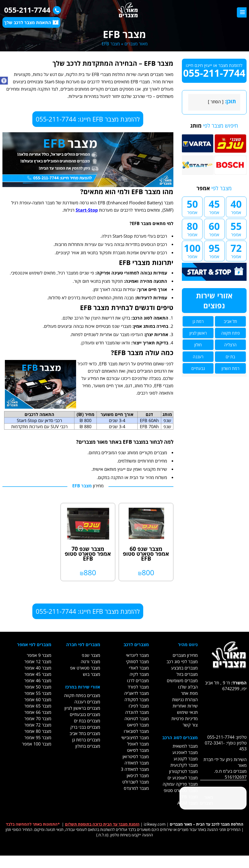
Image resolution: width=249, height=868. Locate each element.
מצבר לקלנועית (184, 765)
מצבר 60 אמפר (38, 699)
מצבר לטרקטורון (183, 771)
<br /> (216, 710)
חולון (198, 345)
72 (236, 250)
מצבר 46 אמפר (38, 680)
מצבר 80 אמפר (38, 731)
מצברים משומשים (182, 680)
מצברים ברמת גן (86, 740)
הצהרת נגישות (185, 699)
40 (236, 206)
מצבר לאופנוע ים (183, 778)
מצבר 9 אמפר (39, 655)
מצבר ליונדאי (137, 655)
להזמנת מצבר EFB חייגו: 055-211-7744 (88, 119)
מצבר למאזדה (137, 763)
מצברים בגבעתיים (85, 714)
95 (214, 250)
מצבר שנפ (91, 655)
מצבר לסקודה (137, 699)
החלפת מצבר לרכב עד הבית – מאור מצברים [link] (207, 824)
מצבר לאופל (138, 744)
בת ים (230, 357)
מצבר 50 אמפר (38, 687)
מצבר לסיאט (138, 750)
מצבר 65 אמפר (38, 706)
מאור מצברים (136, 44)
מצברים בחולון (88, 746)
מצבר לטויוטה (137, 718)
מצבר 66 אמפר (38, 712)
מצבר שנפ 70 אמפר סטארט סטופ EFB (88, 554)
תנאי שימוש (187, 712)
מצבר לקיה (139, 674)
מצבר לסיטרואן (136, 756)
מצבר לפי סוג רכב (182, 661)
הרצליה (230, 345)
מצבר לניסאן (138, 775)
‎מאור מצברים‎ (206, 800)
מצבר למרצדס (136, 788)
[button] (4, 81)
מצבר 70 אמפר (38, 718)
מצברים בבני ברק (85, 727)
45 (214, 206)
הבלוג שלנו (188, 687)
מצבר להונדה (137, 712)
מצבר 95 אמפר (38, 737)
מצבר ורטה (90, 661)
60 (214, 228)
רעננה (198, 357)
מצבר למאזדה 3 (135, 769)
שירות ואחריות (185, 706)
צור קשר (190, 725)
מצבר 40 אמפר (38, 668)
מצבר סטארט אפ (85, 668)
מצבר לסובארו (136, 731)
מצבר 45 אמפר (38, 674)
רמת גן (198, 321)
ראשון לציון (198, 333)
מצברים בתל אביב (85, 733)
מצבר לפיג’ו (139, 706)
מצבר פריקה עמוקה (180, 784)
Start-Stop (87, 210)
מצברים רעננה (87, 702)
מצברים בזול (187, 674)
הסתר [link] (216, 102)
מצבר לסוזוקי (137, 661)
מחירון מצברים (185, 655)
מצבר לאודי (139, 668)
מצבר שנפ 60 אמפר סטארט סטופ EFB (146, 554)
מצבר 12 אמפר (38, 661)
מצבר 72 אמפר (38, 725)
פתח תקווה (231, 333)
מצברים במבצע (184, 668)
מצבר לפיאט (138, 725)
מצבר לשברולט (136, 782)
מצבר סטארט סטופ (181, 790)
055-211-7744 (31, 10)
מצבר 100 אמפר (37, 744)
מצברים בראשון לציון (82, 708)
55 (236, 228)
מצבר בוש (92, 674)
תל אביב (230, 321)
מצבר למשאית (185, 746)
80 (192, 228)
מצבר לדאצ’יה (137, 693)
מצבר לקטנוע (186, 759)
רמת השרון (230, 368)
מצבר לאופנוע (185, 752)
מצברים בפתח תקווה (82, 695)
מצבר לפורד (138, 687)
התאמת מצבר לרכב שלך (31, 22)
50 (192, 206)
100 (192, 250)
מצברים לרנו (138, 680)
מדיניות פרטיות (185, 718)
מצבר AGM (187, 803)
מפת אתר (189, 693)
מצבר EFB (189, 797)
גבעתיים (198, 368)
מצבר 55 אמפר (38, 693)
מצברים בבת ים (87, 721)
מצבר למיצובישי (135, 737)
